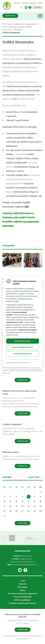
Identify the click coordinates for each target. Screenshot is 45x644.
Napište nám (10, 16)
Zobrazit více (22, 380)
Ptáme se (24, 3)
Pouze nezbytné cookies (22, 347)
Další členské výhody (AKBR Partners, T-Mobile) (17, 28)
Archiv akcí (23, 523)
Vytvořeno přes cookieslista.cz (19, 363)
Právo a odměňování (22, 597)
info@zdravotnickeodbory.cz (22, 562)
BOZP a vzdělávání (23, 600)
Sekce (23, 590)
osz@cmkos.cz (26, 559)
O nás (23, 581)
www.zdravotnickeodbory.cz (25, 565)
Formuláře (32, 3)
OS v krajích (22, 587)
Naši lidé (23, 584)
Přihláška (38, 7)
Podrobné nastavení (22, 354)
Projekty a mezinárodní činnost (22, 603)
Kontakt (40, 3)
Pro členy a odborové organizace (20, 24)
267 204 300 (27, 556)
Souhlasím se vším (22, 341)
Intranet (17, 3)
